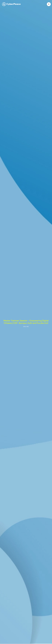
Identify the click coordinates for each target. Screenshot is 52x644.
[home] (11, 4)
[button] (49, 4)
